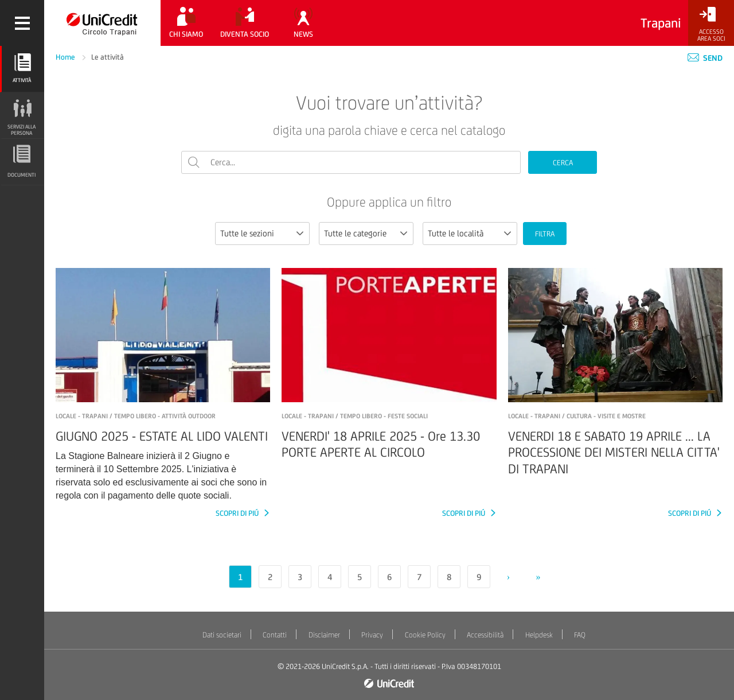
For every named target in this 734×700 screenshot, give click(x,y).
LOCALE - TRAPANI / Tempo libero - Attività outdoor (136, 416)
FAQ (580, 635)
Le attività (108, 57)
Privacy (372, 635)
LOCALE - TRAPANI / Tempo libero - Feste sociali (355, 416)
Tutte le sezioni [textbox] (247, 233)
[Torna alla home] (102, 23)
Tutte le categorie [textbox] (355, 233)
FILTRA (545, 234)
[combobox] (262, 234)
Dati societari (222, 635)
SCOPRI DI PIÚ (238, 513)
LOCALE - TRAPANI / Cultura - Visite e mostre (577, 416)
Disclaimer (324, 635)
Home (66, 57)
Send (705, 58)
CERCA (563, 163)
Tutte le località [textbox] (456, 233)
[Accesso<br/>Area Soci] (711, 24)
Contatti (275, 635)
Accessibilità (485, 635)
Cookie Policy (425, 635)
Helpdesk (539, 635)
